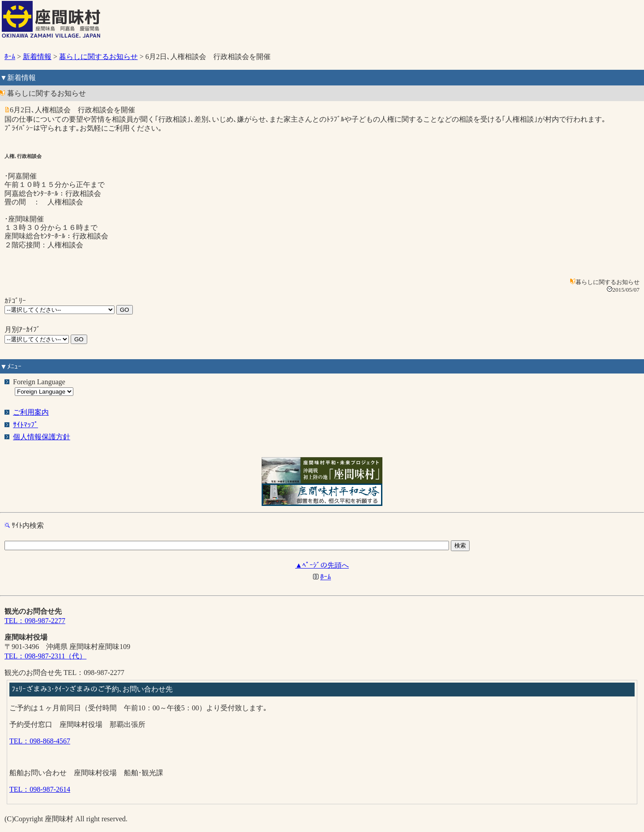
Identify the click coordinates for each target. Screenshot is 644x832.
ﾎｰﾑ (10, 57)
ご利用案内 (31, 412)
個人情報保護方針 (42, 437)
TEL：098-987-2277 (35, 621)
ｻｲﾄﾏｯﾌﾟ (25, 425)
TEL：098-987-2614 (40, 789)
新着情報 (37, 57)
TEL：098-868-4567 (40, 741)
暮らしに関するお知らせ (98, 57)
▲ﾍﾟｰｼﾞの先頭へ (322, 565)
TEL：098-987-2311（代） (45, 656)
